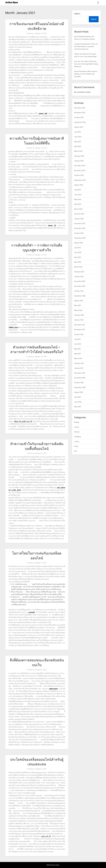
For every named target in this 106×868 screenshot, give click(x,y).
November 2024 (80, 171)
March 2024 (78, 209)
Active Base (12, 2)
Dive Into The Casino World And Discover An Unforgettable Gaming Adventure (86, 64)
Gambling (77, 437)
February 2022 (79, 315)
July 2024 (78, 190)
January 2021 (79, 368)
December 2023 (80, 224)
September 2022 (80, 296)
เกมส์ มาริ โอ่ (46, 836)
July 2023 (78, 248)
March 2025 (78, 151)
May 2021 (78, 349)
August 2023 (79, 243)
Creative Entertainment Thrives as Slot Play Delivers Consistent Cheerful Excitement (86, 47)
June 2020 (78, 402)
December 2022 (80, 281)
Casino (77, 427)
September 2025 (80, 122)
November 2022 (80, 286)
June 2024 (78, 195)
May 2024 (78, 199)
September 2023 (80, 238)
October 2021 (79, 334)
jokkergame (53, 689)
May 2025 (78, 142)
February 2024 (79, 214)
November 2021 (80, 330)
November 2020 (80, 378)
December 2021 (80, 325)
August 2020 (79, 392)
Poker (76, 446)
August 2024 (79, 185)
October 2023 (79, 233)
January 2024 (79, 219)
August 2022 (79, 301)
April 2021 (78, 354)
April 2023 (78, 262)
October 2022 (79, 291)
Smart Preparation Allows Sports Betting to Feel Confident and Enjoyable (86, 74)
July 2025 (78, 132)
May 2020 (78, 407)
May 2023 (78, 257)
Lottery (77, 442)
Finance (77, 432)
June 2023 (78, 252)
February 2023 (79, 272)
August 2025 (79, 127)
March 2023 (78, 267)
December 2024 (80, 166)
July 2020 (78, 397)
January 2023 (79, 277)
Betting (77, 422)
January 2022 (79, 320)
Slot (76, 451)
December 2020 (80, 373)
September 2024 (80, 180)
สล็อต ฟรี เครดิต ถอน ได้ (23, 421)
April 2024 (78, 204)
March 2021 (78, 358)
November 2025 (80, 113)
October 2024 (79, 175)
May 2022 (78, 305)
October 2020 (79, 383)
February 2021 (79, 363)
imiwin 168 (43, 113)
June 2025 (78, 137)
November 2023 (80, 228)
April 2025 (78, 146)
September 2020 (80, 387)
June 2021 (78, 344)
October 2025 (79, 118)
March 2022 (78, 310)
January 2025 (79, 161)
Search (77, 14)
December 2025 (80, 108)
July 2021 (78, 339)
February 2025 (79, 156)
